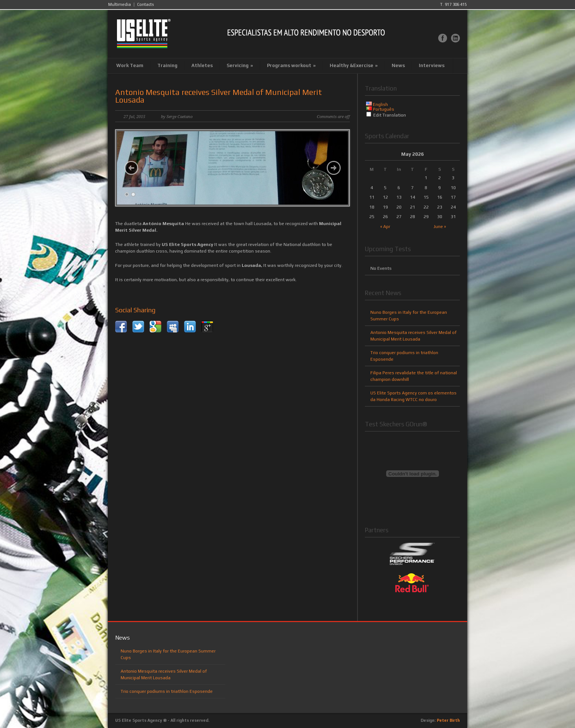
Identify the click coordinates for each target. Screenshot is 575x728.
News (398, 65)
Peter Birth (448, 720)
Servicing (240, 65)
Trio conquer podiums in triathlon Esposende (167, 691)
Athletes (202, 65)
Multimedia (120, 5)
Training (167, 65)
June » (440, 227)
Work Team (130, 65)
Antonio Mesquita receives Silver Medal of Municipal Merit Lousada (219, 96)
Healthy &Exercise (354, 65)
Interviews (432, 65)
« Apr (385, 227)
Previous (131, 168)
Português (384, 109)
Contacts (145, 5)
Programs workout (291, 65)
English (380, 104)
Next (334, 168)
